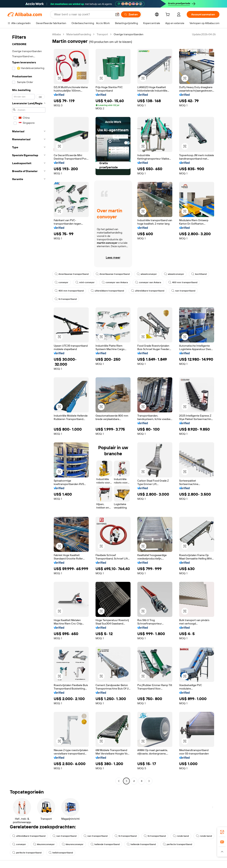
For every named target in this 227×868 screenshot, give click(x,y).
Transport (102, 34)
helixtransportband (61, 853)
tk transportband (66, 299)
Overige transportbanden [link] (129, 34)
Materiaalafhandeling (79, 34)
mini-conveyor (85, 282)
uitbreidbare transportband (107, 291)
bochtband (199, 274)
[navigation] (29, 408)
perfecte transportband (177, 844)
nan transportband (183, 291)
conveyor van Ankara (115, 282)
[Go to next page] (149, 781)
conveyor (61, 282)
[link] (222, 832)
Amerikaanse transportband (72, 274)
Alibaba (56, 34)
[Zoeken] (131, 14)
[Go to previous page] (119, 781)
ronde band (181, 836)
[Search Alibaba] (83, 14)
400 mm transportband (183, 282)
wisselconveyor (147, 274)
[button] (117, 14)
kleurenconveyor (44, 844)
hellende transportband (105, 844)
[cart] (168, 15)
